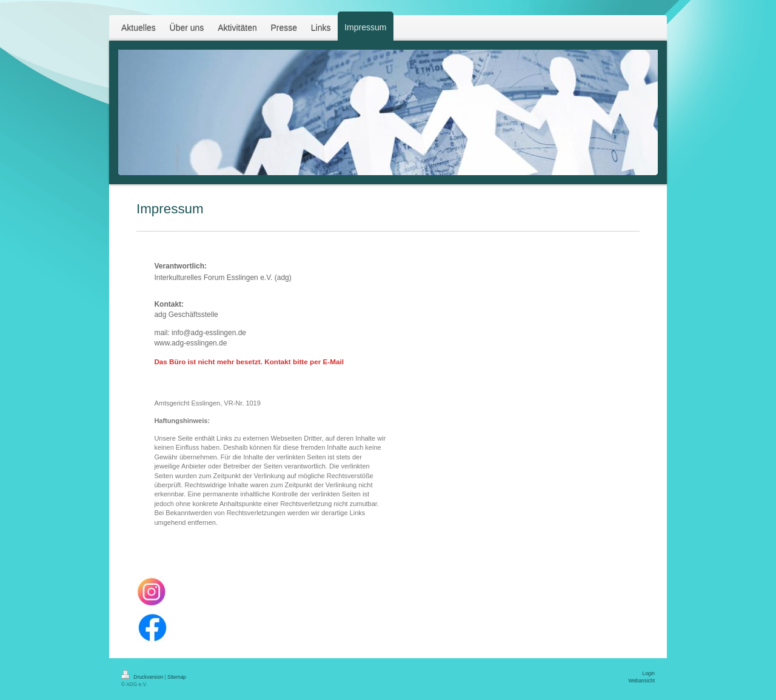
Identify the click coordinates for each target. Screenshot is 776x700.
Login (649, 673)
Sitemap (177, 677)
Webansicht (641, 681)
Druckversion (143, 677)
